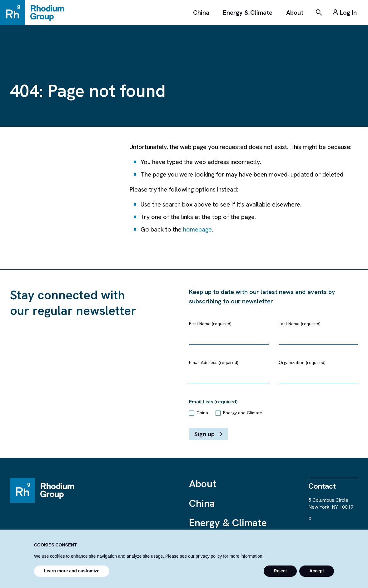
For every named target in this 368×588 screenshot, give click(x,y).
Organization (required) (302, 362)
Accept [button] (317, 571)
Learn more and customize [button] (72, 571)
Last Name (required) (300, 324)
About (295, 12)
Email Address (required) (214, 362)
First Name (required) (210, 324)
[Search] (319, 12)
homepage (197, 229)
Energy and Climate (243, 413)
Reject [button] (280, 571)
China (201, 12)
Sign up (208, 434)
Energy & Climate (248, 12)
